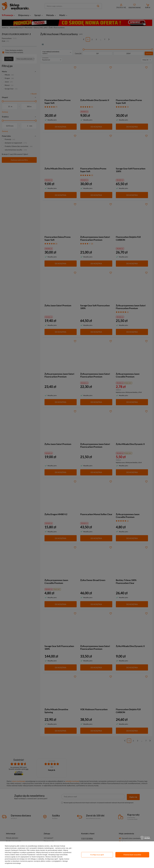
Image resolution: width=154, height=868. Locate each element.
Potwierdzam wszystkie (132, 855)
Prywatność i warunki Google (37, 855)
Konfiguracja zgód (97, 855)
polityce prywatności (28, 852)
